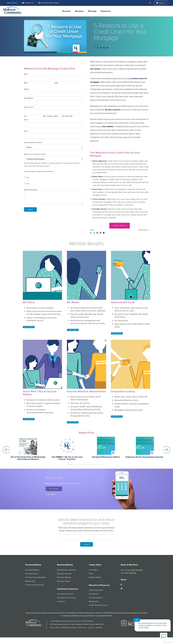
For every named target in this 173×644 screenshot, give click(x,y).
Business (79, 11)
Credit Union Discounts (35, 585)
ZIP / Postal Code (67, 116)
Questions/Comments (31, 190)
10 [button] (103, 464)
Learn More (29, 327)
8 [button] (96, 464)
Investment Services (65, 594)
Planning (92, 11)
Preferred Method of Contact (33, 143)
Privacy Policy (55, 628)
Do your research (113, 110)
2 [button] (74, 464)
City (25, 116)
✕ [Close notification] (137, 620)
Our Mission (94, 594)
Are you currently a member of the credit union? (39, 172)
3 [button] (77, 464)
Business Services (64, 574)
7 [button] (92, 464)
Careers (91, 628)
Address (27, 89)
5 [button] (85, 464)
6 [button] (88, 464)
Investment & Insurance (66, 598)
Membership (30, 581)
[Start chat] (164, 637)
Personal (66, 11)
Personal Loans (31, 574)
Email (26, 131)
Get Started (54, 489)
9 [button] (99, 464)
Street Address (29, 98)
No (28, 184)
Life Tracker (95, 69)
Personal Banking (32, 570)
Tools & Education (96, 590)
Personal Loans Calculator (36, 577)
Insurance (61, 601)
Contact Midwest (120, 226)
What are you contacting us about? (35, 154)
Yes (28, 178)
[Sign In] (161, 3)
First (26, 83)
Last (56, 83)
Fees (91, 574)
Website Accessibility (69, 628)
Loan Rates (93, 570)
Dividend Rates (95, 577)
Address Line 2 (29, 107)
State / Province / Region (51, 116)
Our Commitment (96, 598)
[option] (28, 450)
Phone (26, 120)
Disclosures (82, 628)
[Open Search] (150, 3)
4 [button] (81, 464)
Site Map (99, 628)
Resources (106, 11)
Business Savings (64, 577)
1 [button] (70, 464)
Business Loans (63, 581)
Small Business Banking (67, 570)
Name (26, 74)
